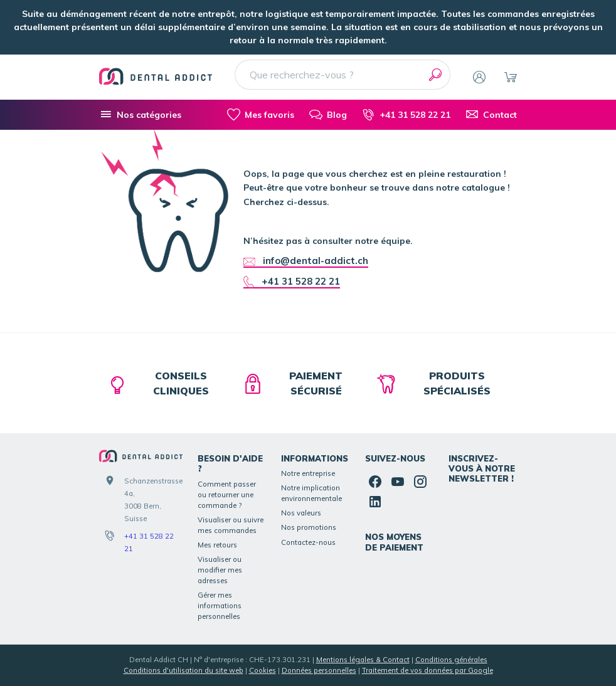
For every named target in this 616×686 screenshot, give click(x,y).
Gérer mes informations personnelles (220, 606)
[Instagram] (420, 482)
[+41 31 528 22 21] (406, 115)
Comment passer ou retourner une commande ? (227, 495)
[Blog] (328, 115)
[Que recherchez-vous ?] (343, 75)
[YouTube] (398, 482)
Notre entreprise (308, 473)
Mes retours (217, 545)
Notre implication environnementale (311, 493)
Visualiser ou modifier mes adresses (220, 570)
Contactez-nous (308, 542)
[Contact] (491, 115)
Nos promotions (309, 527)
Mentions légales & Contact (363, 660)
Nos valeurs (301, 513)
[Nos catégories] (140, 115)
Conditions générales (451, 660)
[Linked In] (375, 502)
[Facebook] (375, 482)
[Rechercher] (435, 75)
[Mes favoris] (261, 115)
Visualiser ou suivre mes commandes (231, 525)
